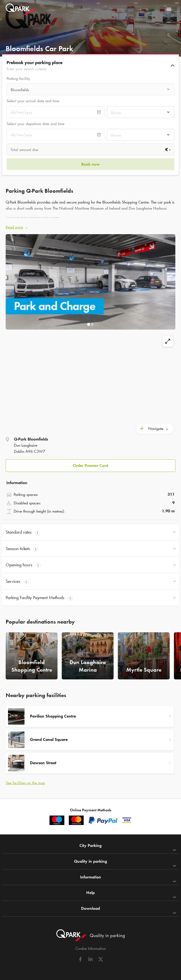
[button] (90, 65)
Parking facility (18, 79)
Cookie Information (91, 948)
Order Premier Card (90, 465)
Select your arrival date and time (33, 101)
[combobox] (90, 91)
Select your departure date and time (35, 124)
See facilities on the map (25, 783)
